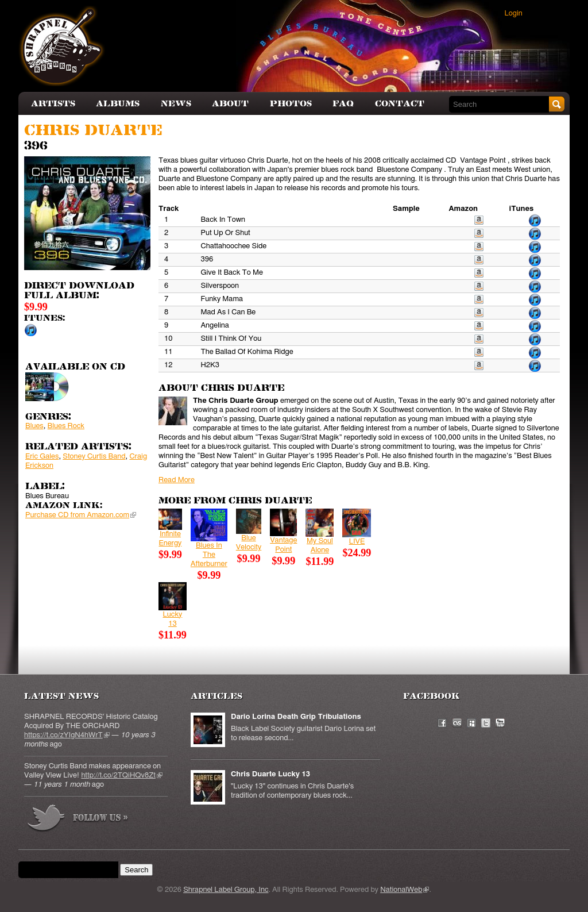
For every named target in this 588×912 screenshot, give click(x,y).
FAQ (343, 104)
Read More (177, 480)
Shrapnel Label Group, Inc (226, 890)
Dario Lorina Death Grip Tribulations (296, 717)
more (78, 820)
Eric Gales (42, 457)
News (176, 104)
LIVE (357, 542)
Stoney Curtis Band (94, 457)
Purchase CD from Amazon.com (81, 515)
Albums (118, 104)
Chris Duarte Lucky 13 (270, 774)
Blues (34, 426)
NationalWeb (405, 890)
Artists (53, 104)
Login (514, 14)
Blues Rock (66, 426)
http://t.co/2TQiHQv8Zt (121, 776)
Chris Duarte (93, 131)
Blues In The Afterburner (209, 555)
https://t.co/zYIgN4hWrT (67, 735)
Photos (291, 104)
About (230, 104)
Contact (400, 104)
